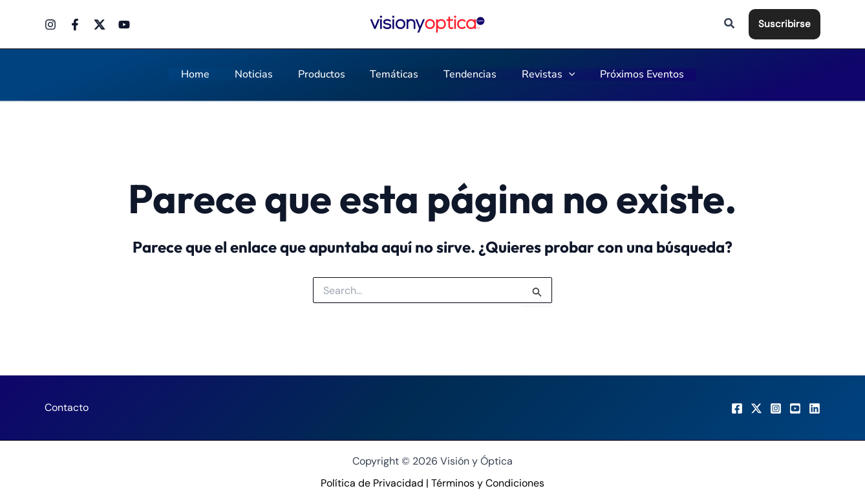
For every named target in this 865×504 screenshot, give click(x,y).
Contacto (67, 407)
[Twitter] (100, 25)
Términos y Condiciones (488, 483)
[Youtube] (124, 25)
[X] (756, 408)
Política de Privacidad (372, 483)
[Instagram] (50, 25)
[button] (730, 24)
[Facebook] (75, 25)
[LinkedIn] (815, 408)
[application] (560, 75)
